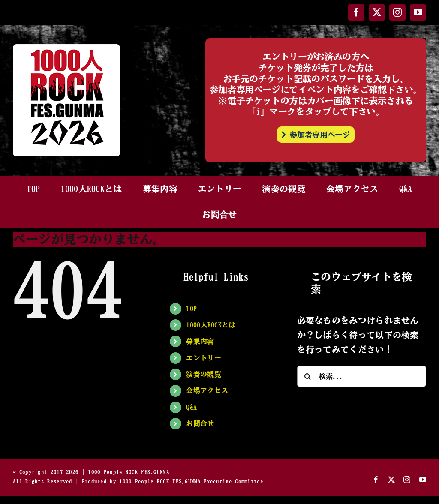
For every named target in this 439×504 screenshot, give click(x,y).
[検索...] (362, 376)
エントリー (204, 358)
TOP (191, 309)
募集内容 (200, 341)
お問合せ (200, 423)
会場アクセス (207, 390)
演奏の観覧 (204, 374)
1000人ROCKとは (211, 325)
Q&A (191, 407)
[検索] (308, 376)
